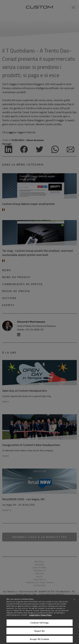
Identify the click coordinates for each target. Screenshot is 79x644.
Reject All (39, 631)
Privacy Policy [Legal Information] (46, 615)
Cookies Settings (40, 623)
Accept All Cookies (40, 639)
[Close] (74, 600)
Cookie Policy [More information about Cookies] (34, 615)
